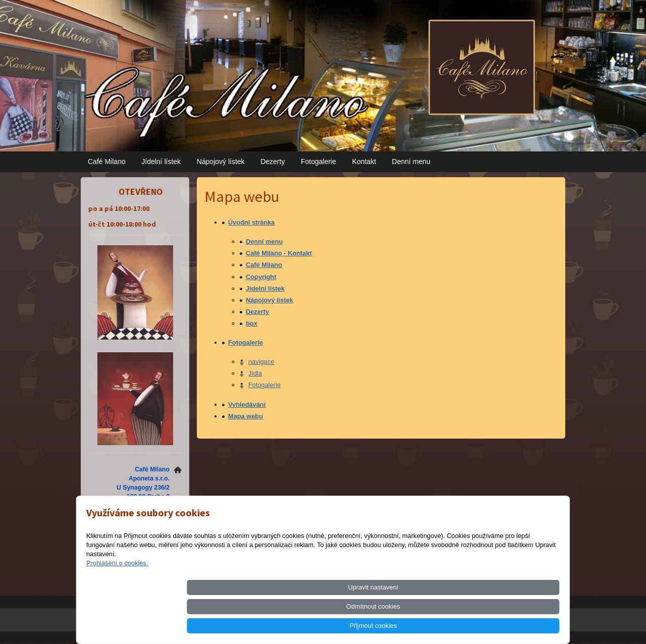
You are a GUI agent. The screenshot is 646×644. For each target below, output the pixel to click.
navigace (261, 362)
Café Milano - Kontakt (279, 253)
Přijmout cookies (523, 626)
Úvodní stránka (251, 222)
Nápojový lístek (221, 162)
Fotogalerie (318, 162)
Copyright (261, 277)
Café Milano (107, 162)
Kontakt (364, 162)
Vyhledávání (247, 405)
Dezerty (273, 162)
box (252, 323)
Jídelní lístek (161, 162)
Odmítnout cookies (446, 626)
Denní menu (411, 162)
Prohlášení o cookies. (117, 601)
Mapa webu (246, 416)
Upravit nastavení (370, 626)
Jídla (255, 373)
